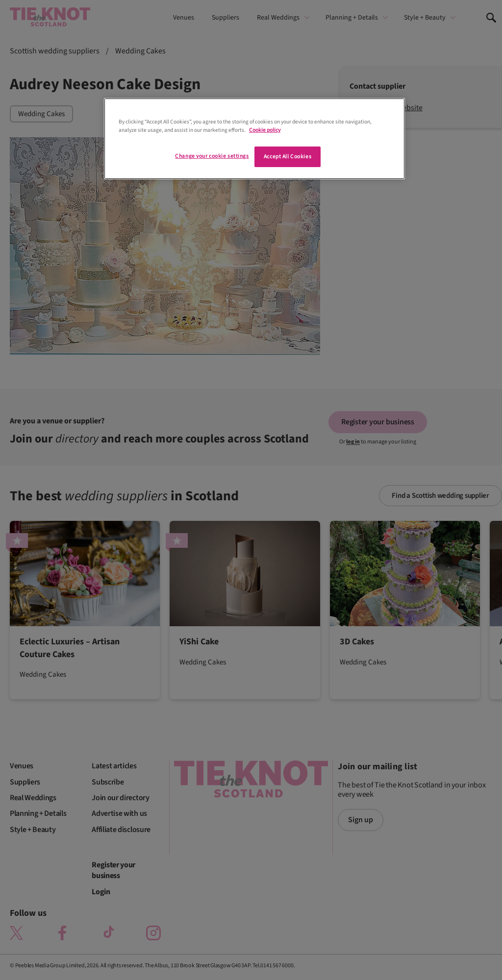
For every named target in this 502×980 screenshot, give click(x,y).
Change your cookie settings (212, 156)
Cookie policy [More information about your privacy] (265, 130)
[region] (254, 139)
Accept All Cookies (288, 157)
